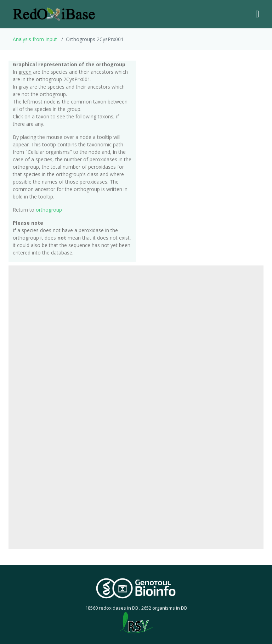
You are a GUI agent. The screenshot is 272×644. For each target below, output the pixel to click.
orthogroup (49, 210)
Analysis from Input (35, 39)
